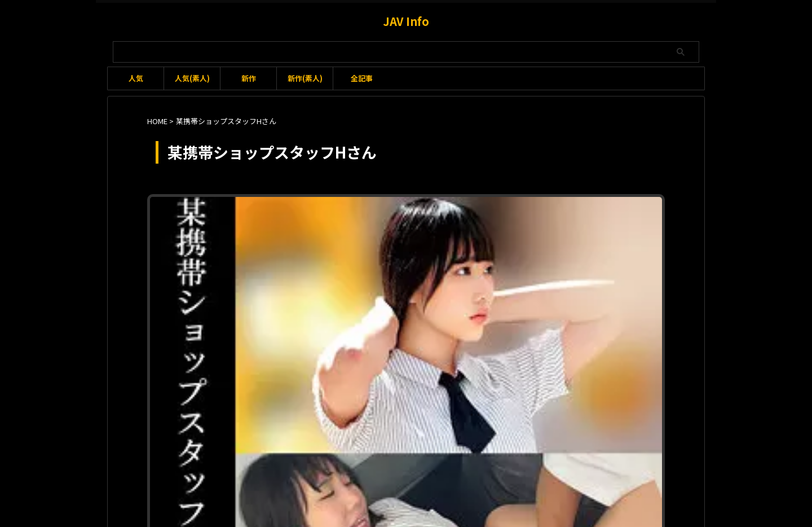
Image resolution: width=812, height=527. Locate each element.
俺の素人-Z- (452, 227)
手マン (502, 227)
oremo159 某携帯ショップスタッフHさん (410, 201)
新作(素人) (305, 78)
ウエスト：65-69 (540, 216)
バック (347, 227)
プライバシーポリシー (454, 467)
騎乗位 (523, 239)
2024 (395, 216)
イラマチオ (493, 216)
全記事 (362, 78)
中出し (420, 227)
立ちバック (377, 239)
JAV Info (406, 21)
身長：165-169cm (425, 239)
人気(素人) (192, 78)
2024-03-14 (454, 216)
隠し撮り (471, 239)
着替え (346, 239)
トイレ (604, 216)
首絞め (498, 239)
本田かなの (533, 227)
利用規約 (338, 467)
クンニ (580, 216)
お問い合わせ (386, 467)
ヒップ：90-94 (383, 227)
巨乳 (481, 227)
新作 (249, 78)
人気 (136, 78)
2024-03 (420, 216)
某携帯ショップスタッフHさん (600, 227)
